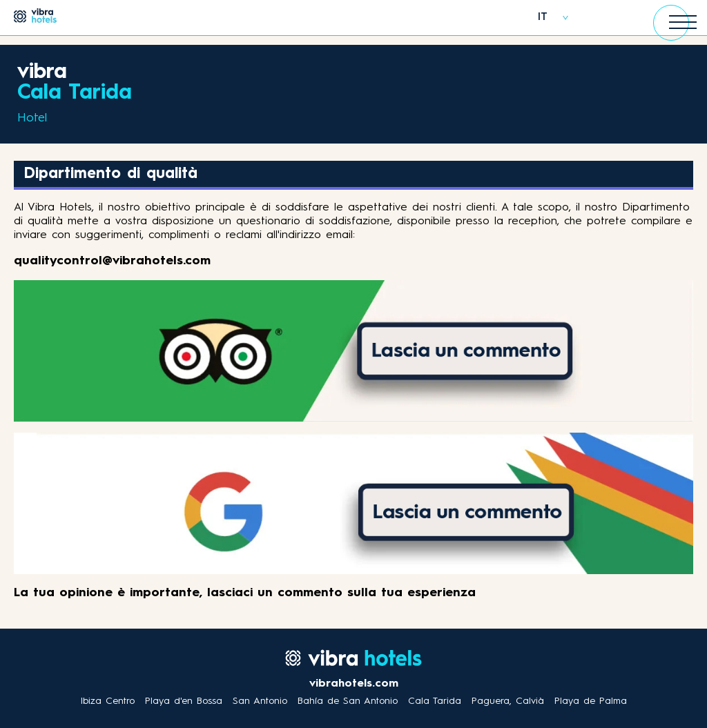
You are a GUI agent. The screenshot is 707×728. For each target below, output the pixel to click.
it (543, 18)
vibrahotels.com (354, 684)
